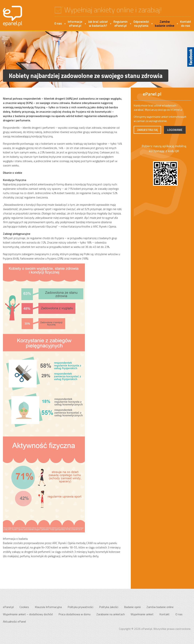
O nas (58, 23)
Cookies (24, 607)
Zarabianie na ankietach (111, 614)
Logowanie (175, 130)
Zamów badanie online (160, 607)
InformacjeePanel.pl (75, 24)
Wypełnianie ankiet (142, 614)
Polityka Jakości (109, 607)
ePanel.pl (8, 607)
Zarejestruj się (147, 130)
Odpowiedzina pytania (141, 24)
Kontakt (164, 614)
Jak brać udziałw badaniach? (98, 24)
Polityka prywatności (80, 607)
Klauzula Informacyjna (48, 607)
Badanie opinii (132, 607)
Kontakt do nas (186, 24)
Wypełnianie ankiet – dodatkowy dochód (28, 614)
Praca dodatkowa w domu (75, 614)
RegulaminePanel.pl (120, 24)
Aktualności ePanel (14, 621)
